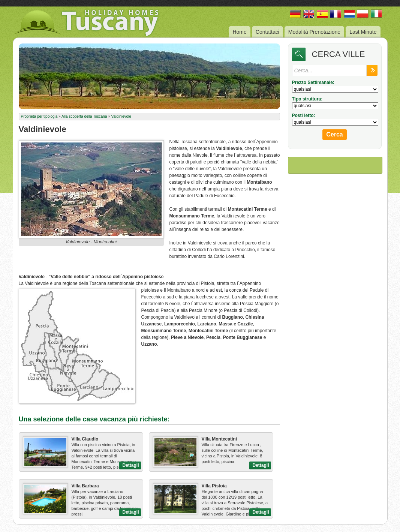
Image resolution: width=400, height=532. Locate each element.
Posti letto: (304, 115)
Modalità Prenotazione (314, 32)
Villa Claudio (85, 439)
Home (239, 32)
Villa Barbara (85, 486)
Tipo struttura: (307, 99)
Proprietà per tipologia (39, 116)
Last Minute (363, 32)
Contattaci (267, 32)
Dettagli (130, 465)
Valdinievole (121, 116)
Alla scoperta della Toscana (84, 116)
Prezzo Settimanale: (313, 82)
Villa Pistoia (214, 486)
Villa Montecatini (219, 439)
